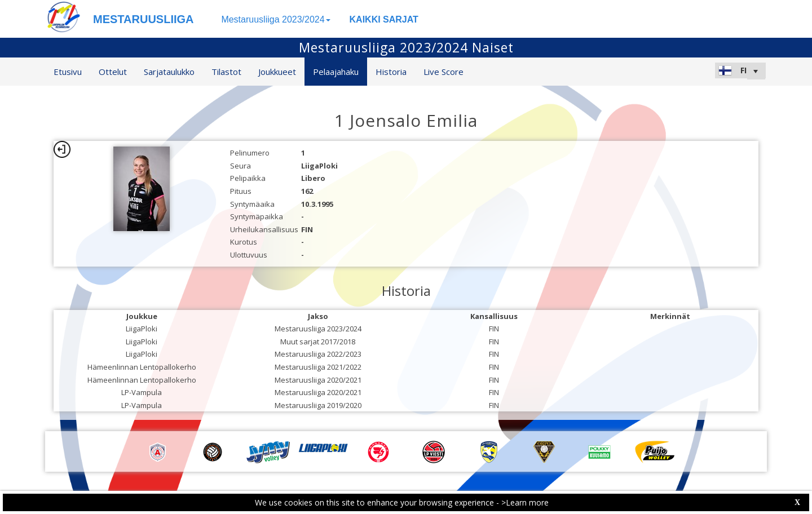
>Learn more (525, 502)
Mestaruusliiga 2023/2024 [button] (275, 19)
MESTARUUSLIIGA (144, 19)
